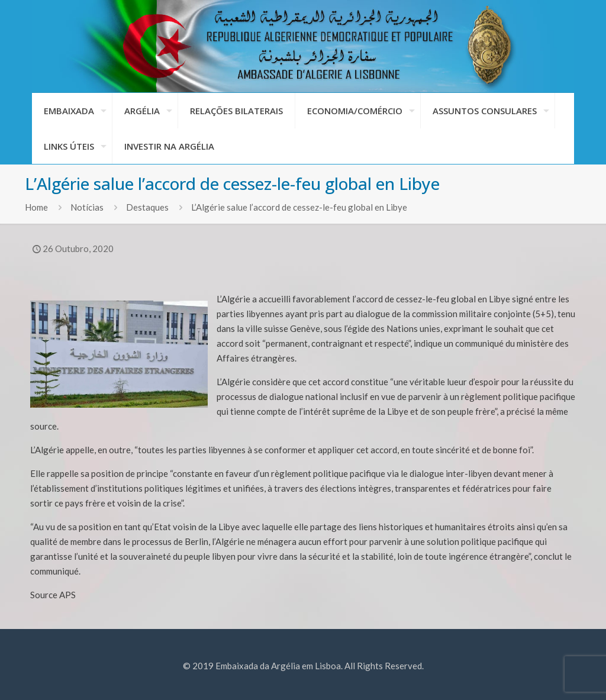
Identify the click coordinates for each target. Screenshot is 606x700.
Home (36, 207)
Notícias (87, 207)
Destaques (147, 207)
